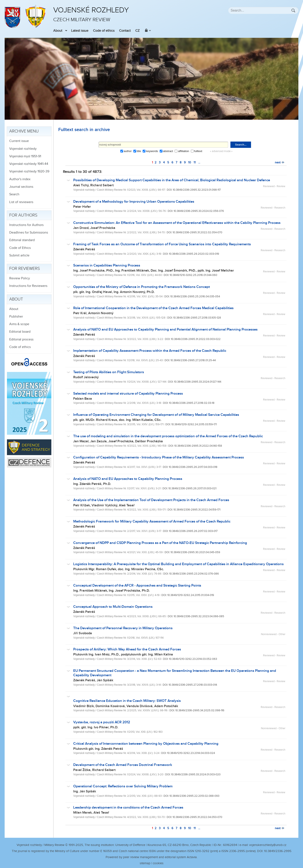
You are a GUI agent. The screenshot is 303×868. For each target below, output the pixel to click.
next (280, 162)
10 (190, 162)
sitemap (145, 863)
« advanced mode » (221, 151)
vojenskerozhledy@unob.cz (268, 845)
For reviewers (25, 269)
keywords (152, 151)
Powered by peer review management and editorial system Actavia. (151, 857)
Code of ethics (104, 31)
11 (195, 162)
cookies (158, 863)
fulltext (198, 151)
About (58, 31)
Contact (125, 31)
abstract (168, 151)
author (128, 151)
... (199, 162)
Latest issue (80, 31)
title (139, 151)
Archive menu (24, 131)
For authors (23, 215)
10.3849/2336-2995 (278, 851)
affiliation (183, 151)
